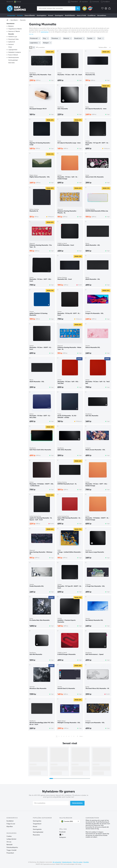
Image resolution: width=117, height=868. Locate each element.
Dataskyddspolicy (12, 847)
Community (94, 2)
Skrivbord (11, 44)
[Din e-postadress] (51, 803)
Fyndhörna (92, 15)
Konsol (51, 15)
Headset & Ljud (13, 37)
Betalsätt (10, 845)
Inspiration (84, 1)
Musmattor (36, 835)
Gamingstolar (37, 829)
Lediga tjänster (11, 839)
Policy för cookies (78, 862)
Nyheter (20, 15)
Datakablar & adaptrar (15, 52)
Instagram (63, 837)
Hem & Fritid (81, 15)
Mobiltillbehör (70, 15)
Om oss (9, 842)
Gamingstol (59, 15)
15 (77, 736)
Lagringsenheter (13, 50)
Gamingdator (42, 15)
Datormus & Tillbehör (14, 31)
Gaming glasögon (13, 60)
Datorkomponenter (14, 58)
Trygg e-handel (11, 850)
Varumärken (102, 15)
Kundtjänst (106, 2)
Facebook (62, 832)
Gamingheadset (38, 832)
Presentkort (74, 2)
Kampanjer (11, 15)
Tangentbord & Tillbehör (15, 29)
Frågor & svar (11, 824)
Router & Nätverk (13, 55)
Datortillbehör (30, 15)
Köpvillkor (10, 827)
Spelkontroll (12, 42)
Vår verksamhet (57, 862)
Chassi (10, 47)
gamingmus (45, 32)
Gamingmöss (37, 821)
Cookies (9, 836)
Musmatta (23, 20)
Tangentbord (37, 824)
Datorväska (11, 63)
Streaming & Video (13, 39)
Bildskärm (11, 26)
